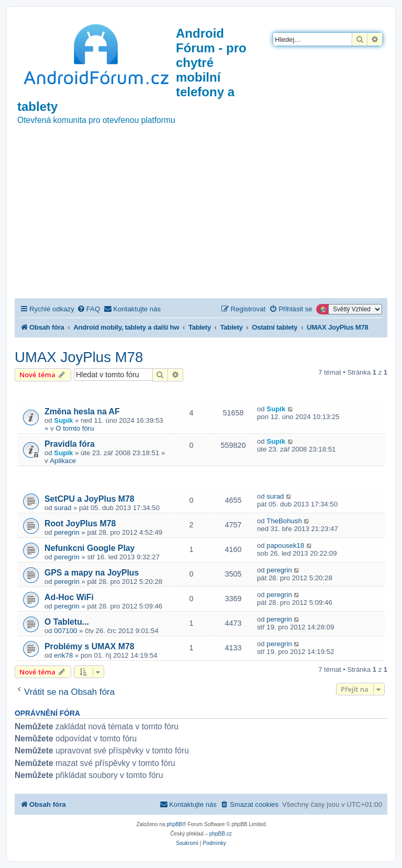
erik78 (63, 655)
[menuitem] (88, 309)
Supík (63, 420)
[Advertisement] (201, 220)
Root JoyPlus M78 (80, 523)
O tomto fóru (75, 428)
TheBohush (284, 521)
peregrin (66, 532)
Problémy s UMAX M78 (90, 646)
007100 (65, 631)
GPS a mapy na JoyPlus (92, 573)
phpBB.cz (221, 834)
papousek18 (285, 545)
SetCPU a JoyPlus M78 (90, 499)
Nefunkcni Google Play (90, 548)
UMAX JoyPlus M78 (79, 357)
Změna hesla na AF (82, 412)
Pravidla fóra (70, 444)
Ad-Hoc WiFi (69, 597)
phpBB (174, 824)
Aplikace (63, 461)
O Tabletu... (67, 622)
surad (63, 508)
